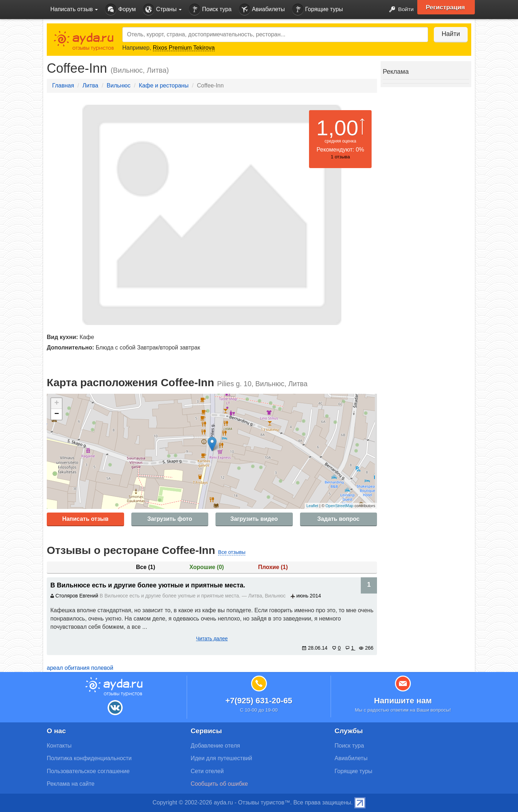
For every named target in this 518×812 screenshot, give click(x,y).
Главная (63, 85)
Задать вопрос (338, 519)
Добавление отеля (215, 746)
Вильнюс (119, 85)
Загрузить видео (254, 519)
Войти (399, 10)
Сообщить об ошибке (219, 784)
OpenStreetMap (340, 506)
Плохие (273, 567)
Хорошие (207, 567)
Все (146, 567)
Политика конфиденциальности (89, 758)
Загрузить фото (170, 519)
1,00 (337, 128)
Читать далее (212, 639)
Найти (449, 34)
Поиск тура (210, 10)
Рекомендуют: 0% (340, 150)
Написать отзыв (85, 519)
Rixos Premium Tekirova (184, 48)
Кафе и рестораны (164, 85)
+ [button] (57, 403)
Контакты (59, 746)
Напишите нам (403, 701)
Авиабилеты (262, 10)
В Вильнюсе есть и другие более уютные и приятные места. (148, 585)
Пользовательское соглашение (88, 771)
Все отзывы (232, 552)
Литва (90, 85)
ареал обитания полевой (80, 668)
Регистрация (447, 7)
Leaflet (312, 506)
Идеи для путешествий (221, 758)
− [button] (57, 414)
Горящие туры (318, 10)
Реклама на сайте (71, 784)
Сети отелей (207, 771)
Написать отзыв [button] (74, 9)
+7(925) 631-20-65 (259, 701)
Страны (162, 10)
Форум (120, 10)
